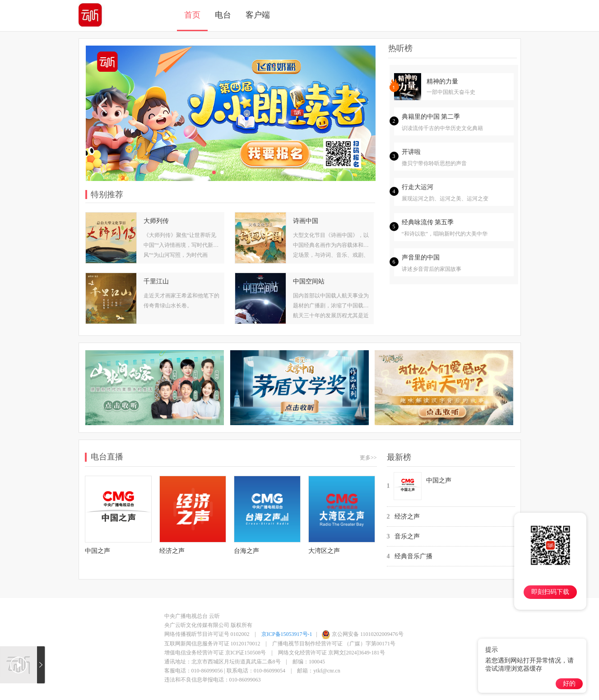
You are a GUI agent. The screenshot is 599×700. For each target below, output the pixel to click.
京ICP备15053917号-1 (287, 634)
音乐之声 (407, 536)
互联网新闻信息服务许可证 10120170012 (212, 644)
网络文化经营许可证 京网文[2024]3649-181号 (332, 653)
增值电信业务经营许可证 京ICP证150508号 (215, 653)
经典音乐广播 (413, 556)
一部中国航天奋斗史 (451, 92)
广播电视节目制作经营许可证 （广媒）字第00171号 (334, 644)
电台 (223, 15)
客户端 (258, 15)
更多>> (368, 458)
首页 (192, 15)
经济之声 (407, 517)
